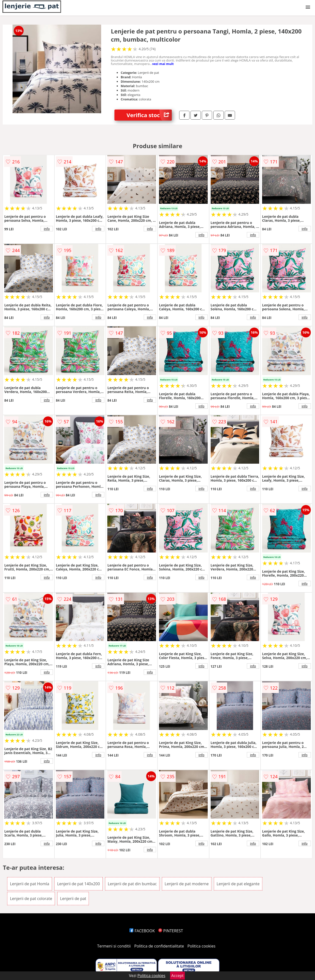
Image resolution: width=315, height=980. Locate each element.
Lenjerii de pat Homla (30, 884)
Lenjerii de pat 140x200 (79, 884)
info (47, 229)
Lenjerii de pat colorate (31, 899)
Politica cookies (202, 946)
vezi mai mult (163, 64)
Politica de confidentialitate (159, 946)
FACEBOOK (142, 931)
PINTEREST (171, 931)
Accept (177, 976)
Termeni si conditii (114, 946)
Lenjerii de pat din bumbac (132, 884)
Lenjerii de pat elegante (238, 884)
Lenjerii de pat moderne (187, 884)
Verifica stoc (149, 115)
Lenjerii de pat (73, 899)
